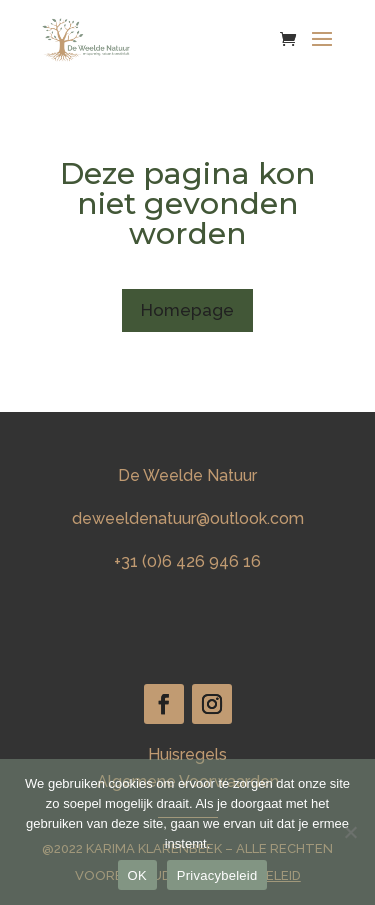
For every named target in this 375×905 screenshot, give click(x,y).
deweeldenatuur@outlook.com (188, 518)
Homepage (187, 310)
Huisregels (187, 754)
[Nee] (350, 832)
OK (137, 875)
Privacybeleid (217, 875)
